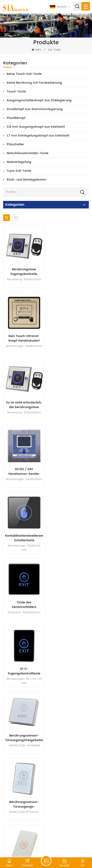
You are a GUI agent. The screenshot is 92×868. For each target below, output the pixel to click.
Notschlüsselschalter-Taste (28, 153)
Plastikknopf (16, 118)
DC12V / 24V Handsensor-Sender (68, 336)
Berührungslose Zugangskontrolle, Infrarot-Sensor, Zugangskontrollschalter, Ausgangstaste (24, 271)
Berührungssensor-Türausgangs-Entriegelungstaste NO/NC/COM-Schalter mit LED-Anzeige (23, 533)
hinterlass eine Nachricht (46, 861)
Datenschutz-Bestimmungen (59, 846)
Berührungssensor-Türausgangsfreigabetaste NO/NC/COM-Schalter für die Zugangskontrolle (69, 467)
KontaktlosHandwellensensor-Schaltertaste (24, 402)
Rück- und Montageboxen (26, 180)
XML (34, 846)
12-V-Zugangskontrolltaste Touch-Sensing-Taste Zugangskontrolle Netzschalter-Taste (23, 467)
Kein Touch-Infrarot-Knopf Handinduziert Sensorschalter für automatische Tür (68, 271)
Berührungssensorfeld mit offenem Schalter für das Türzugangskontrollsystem (69, 664)
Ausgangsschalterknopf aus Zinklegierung (39, 100)
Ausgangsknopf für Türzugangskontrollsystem (24, 730)
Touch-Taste (16, 92)
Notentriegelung (19, 162)
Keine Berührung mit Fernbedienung (34, 83)
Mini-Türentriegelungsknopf (23, 664)
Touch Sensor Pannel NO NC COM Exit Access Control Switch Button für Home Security (68, 533)
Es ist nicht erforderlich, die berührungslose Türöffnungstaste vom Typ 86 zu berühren (24, 336)
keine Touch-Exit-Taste (24, 74)
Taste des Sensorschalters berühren (69, 402)
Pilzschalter (15, 144)
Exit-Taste (54, 50)
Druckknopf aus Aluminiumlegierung (35, 109)
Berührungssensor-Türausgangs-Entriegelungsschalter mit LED (69, 730)
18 (42, 766)
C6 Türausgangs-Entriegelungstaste (23, 599)
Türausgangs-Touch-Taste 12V (68, 599)
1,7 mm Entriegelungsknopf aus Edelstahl (38, 136)
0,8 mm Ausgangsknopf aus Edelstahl (36, 127)
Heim (36, 50)
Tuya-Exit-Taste (19, 171)
